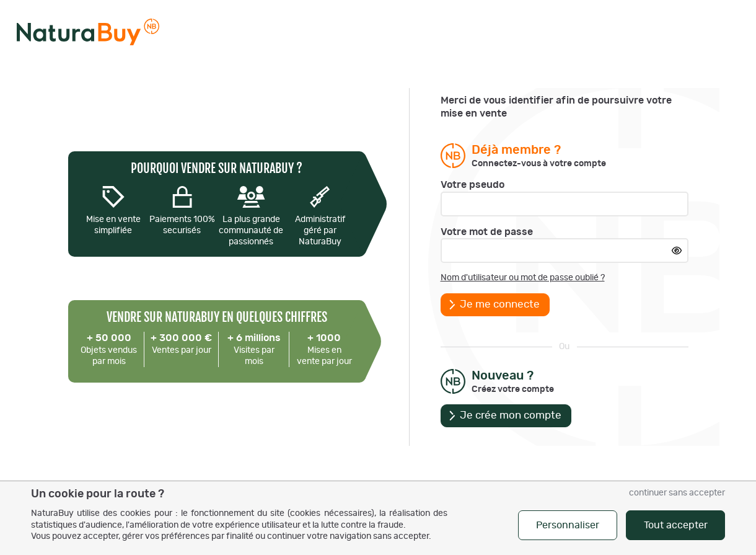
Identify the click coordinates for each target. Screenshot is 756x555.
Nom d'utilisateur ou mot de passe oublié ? (523, 278)
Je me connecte (500, 304)
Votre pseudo (472, 185)
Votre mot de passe (487, 232)
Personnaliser (568, 525)
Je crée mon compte (511, 415)
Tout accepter (676, 525)
